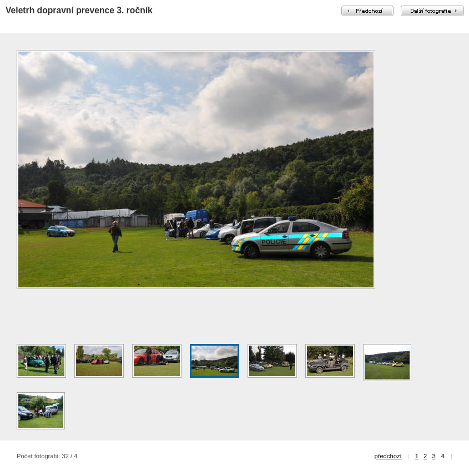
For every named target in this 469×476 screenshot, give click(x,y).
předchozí (388, 456)
